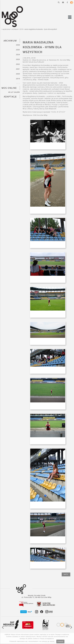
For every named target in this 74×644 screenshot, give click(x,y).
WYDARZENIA (6, 29)
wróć (66, 574)
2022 (18, 64)
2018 (21, 29)
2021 (18, 69)
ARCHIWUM (15, 29)
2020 (18, 74)
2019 (18, 79)
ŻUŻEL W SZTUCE (58, 112)
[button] (59, 2)
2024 (18, 55)
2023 (18, 59)
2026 (18, 45)
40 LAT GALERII (14, 92)
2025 (18, 50)
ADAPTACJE (10, 97)
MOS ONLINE (9, 88)
